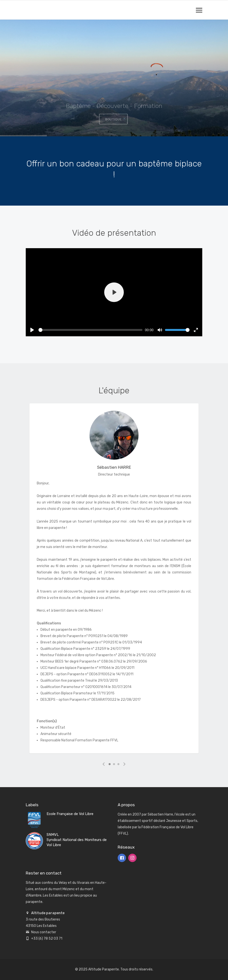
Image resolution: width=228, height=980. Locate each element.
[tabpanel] (114, 579)
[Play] (114, 292)
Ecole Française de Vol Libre (70, 814)
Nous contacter (44, 932)
